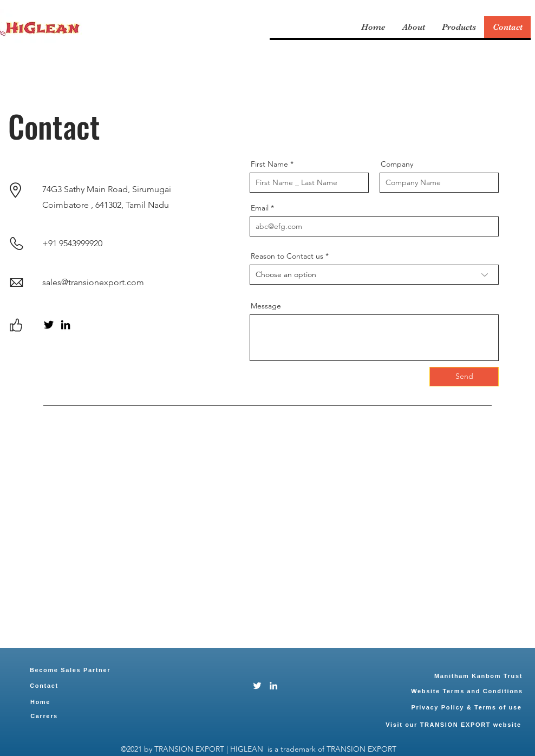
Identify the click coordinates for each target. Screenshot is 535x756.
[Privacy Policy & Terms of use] (467, 707)
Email (260, 208)
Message (266, 306)
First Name (269, 164)
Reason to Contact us (287, 256)
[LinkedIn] (66, 325)
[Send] (464, 377)
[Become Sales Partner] (70, 670)
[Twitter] (49, 325)
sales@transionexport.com (93, 282)
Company (397, 164)
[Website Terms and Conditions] (467, 691)
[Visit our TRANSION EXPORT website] (454, 725)
